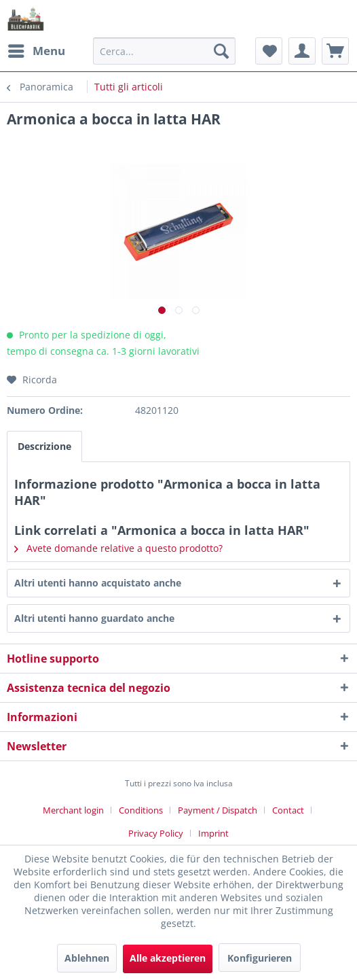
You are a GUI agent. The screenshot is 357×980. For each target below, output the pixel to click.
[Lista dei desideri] (269, 51)
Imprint (213, 833)
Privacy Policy (156, 833)
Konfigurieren (260, 958)
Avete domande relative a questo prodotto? (118, 548)
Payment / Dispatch (218, 810)
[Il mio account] (302, 51)
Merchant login (73, 810)
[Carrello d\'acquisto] (335, 51)
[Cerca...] (164, 51)
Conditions (141, 810)
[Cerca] (221, 51)
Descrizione (44, 446)
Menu (37, 49)
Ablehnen (87, 958)
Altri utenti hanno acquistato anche (98, 583)
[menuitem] (36, 51)
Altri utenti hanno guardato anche (94, 618)
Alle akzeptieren (168, 958)
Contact (288, 810)
